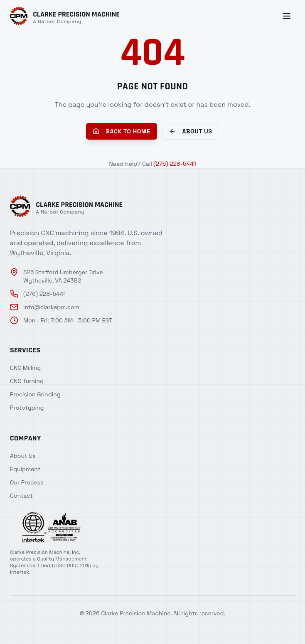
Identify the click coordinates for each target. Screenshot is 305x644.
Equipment (25, 469)
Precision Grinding (35, 394)
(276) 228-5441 (175, 164)
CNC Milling (25, 368)
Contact (21, 496)
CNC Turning (27, 381)
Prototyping (27, 408)
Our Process (27, 482)
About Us (191, 131)
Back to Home (122, 131)
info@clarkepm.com (45, 307)
